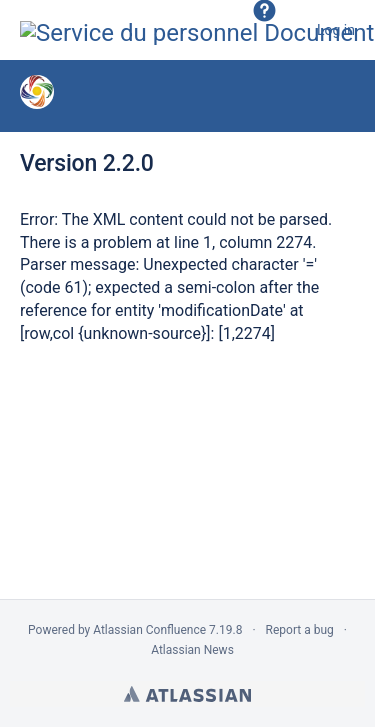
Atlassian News (192, 650)
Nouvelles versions (200, 95)
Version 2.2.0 (87, 163)
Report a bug (300, 630)
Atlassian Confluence (149, 630)
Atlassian (187, 694)
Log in (336, 30)
